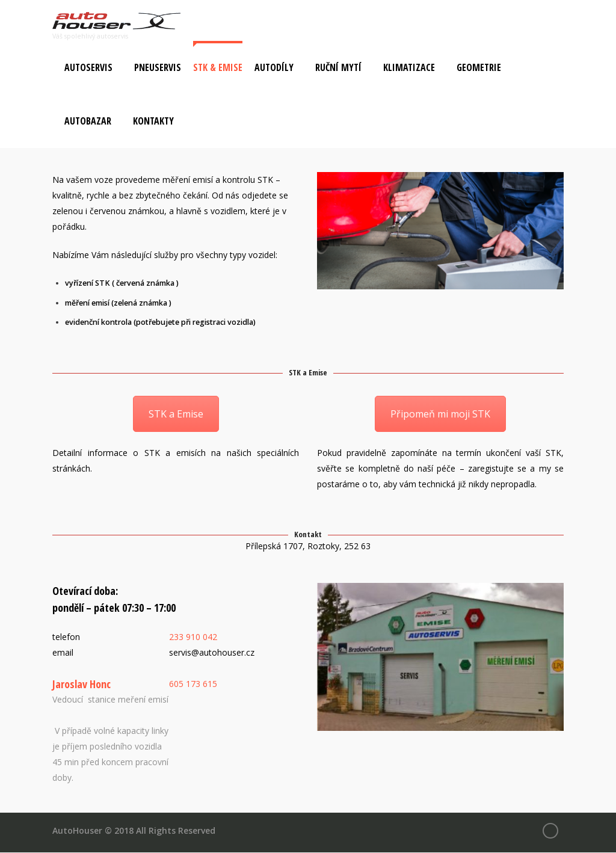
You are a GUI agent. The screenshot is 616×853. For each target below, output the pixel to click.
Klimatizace (409, 68)
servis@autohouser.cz (212, 652)
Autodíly (274, 68)
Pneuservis (158, 68)
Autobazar (88, 122)
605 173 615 (193, 684)
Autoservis (88, 68)
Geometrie (479, 68)
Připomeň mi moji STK (440, 414)
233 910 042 (193, 637)
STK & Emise (218, 68)
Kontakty (153, 122)
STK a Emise (176, 414)
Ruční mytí (338, 68)
